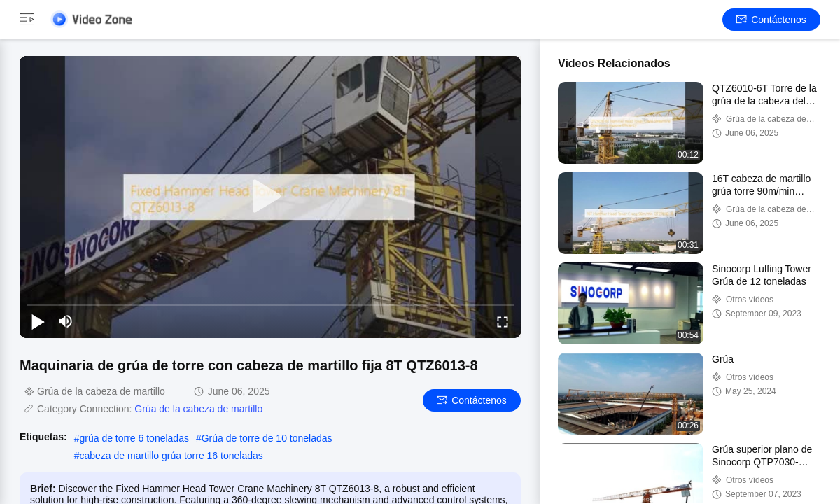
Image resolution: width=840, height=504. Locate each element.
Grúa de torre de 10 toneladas (267, 438)
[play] (270, 197)
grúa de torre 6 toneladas (134, 438)
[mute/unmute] (66, 321)
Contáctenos (771, 20)
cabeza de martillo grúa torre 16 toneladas (171, 456)
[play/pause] (38, 321)
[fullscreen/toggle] (503, 321)
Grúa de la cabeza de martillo (198, 409)
